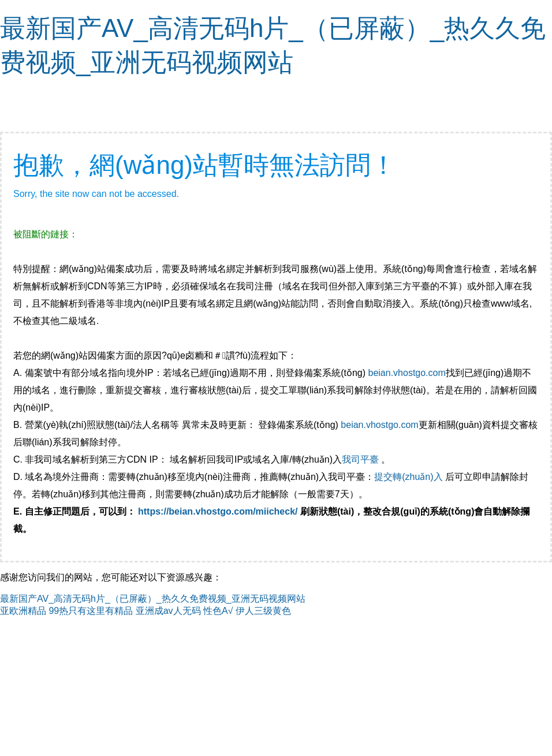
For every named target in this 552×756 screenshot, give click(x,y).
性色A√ (218, 611)
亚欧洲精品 (23, 611)
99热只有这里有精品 (91, 611)
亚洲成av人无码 (168, 611)
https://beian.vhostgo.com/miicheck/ (218, 511)
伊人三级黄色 (263, 611)
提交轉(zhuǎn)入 (408, 477)
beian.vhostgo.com (406, 373)
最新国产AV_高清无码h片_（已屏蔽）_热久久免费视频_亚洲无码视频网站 (153, 599)
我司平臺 (361, 459)
